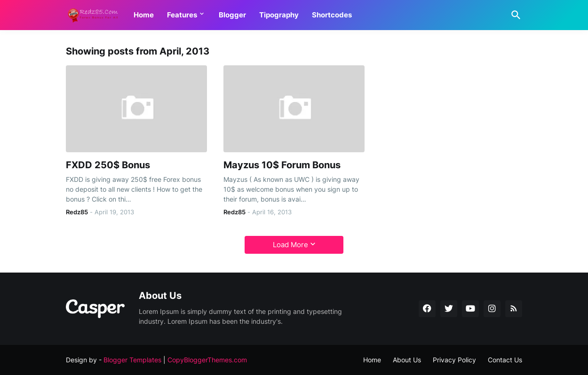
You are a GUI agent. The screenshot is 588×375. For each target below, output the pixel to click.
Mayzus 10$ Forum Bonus (282, 165)
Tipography (279, 15)
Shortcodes (332, 15)
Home (144, 15)
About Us (407, 360)
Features (182, 15)
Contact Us (505, 360)
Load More (290, 245)
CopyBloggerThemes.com (207, 360)
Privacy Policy (454, 360)
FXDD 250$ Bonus (108, 165)
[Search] (514, 15)
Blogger (232, 15)
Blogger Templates (132, 360)
